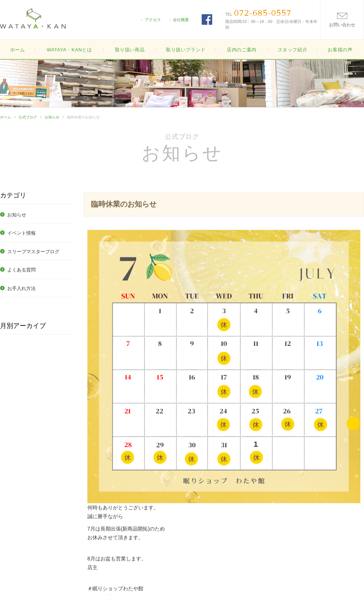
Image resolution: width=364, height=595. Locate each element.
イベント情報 (21, 233)
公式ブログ (28, 117)
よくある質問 (21, 270)
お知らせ (52, 117)
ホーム (18, 50)
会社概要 (181, 20)
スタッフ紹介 (293, 50)
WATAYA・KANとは (69, 50)
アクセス (153, 20)
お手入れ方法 (21, 288)
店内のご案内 (242, 50)
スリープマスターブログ (33, 252)
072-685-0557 (263, 13)
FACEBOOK (207, 19)
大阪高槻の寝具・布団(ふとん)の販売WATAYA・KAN (33, 18)
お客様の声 (340, 50)
